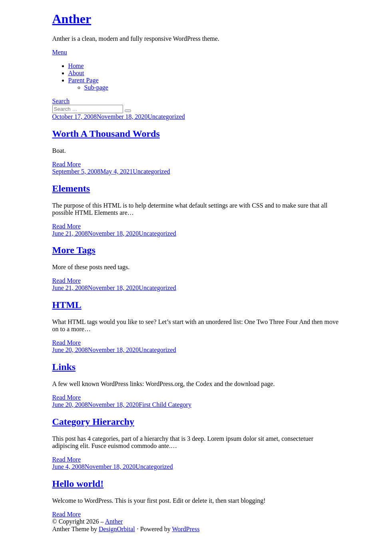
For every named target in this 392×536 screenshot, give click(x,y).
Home (76, 66)
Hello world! (78, 484)
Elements (71, 188)
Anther (72, 19)
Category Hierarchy (94, 422)
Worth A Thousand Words (106, 134)
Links (64, 367)
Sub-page (96, 87)
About (76, 73)
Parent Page (84, 80)
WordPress (186, 529)
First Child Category (165, 405)
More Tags (74, 250)
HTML (67, 305)
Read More (67, 164)
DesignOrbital (117, 529)
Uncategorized (166, 117)
